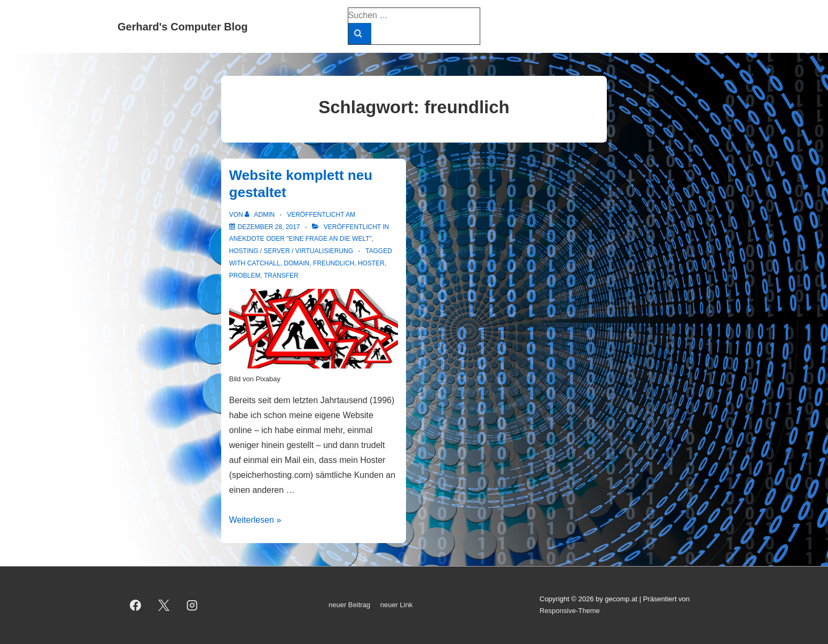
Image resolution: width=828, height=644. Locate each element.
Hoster (371, 263)
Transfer (281, 276)
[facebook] (136, 605)
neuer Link (397, 605)
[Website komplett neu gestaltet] (269, 227)
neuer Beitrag (349, 605)
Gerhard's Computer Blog (183, 27)
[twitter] (164, 605)
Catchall (264, 263)
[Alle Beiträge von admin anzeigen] (260, 215)
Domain (296, 263)
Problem (245, 276)
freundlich (334, 263)
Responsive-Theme (570, 611)
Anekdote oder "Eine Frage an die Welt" (300, 239)
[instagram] (192, 605)
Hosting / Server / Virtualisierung (291, 251)
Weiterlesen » (255, 520)
